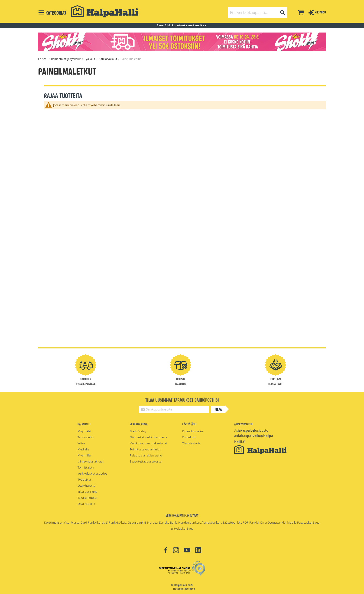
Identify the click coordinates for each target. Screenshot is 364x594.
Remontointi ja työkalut (66, 59)
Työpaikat (84, 479)
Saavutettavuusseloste (146, 461)
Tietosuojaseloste (184, 589)
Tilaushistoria (191, 443)
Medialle (83, 449)
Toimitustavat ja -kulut (145, 449)
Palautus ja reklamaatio (146, 455)
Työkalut (90, 59)
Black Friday (138, 431)
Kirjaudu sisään (192, 431)
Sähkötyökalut (108, 59)
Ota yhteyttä (86, 486)
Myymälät (84, 431)
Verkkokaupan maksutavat (148, 443)
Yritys (81, 443)
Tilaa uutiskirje (87, 492)
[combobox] (258, 13)
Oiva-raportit (86, 504)
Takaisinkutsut (88, 498)
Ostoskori (189, 437)
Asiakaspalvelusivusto (251, 430)
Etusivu (43, 59)
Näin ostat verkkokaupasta (148, 437)
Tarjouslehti (86, 437)
